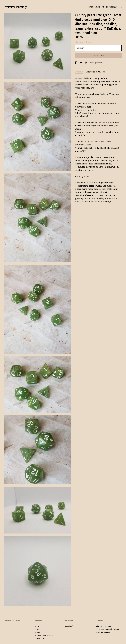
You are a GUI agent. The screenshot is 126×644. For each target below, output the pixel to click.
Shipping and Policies (44, 635)
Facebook (69, 626)
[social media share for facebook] (76, 63)
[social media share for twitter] (81, 63)
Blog (98, 7)
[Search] (121, 7)
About (105, 7)
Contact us (39, 638)
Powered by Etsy (103, 632)
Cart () (113, 7)
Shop (91, 7)
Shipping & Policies (96, 72)
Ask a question (96, 63)
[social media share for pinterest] (86, 63)
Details (79, 72)
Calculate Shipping (85, 42)
